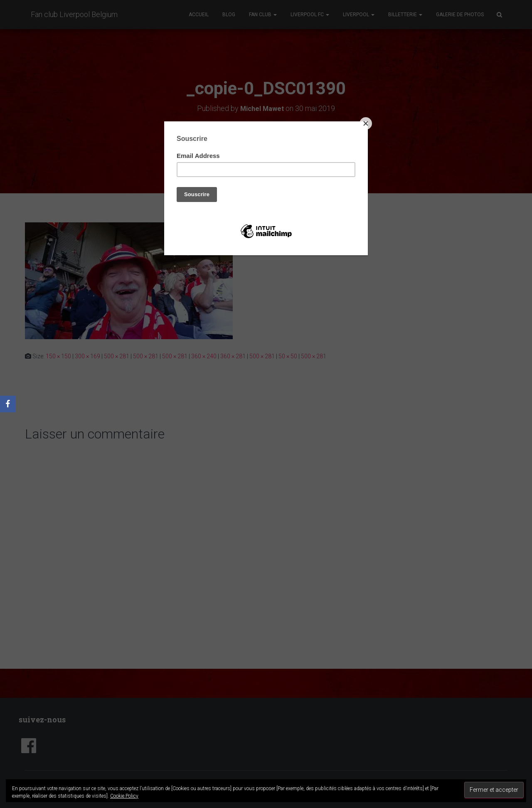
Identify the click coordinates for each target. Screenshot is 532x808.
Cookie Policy (124, 796)
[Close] (366, 123)
